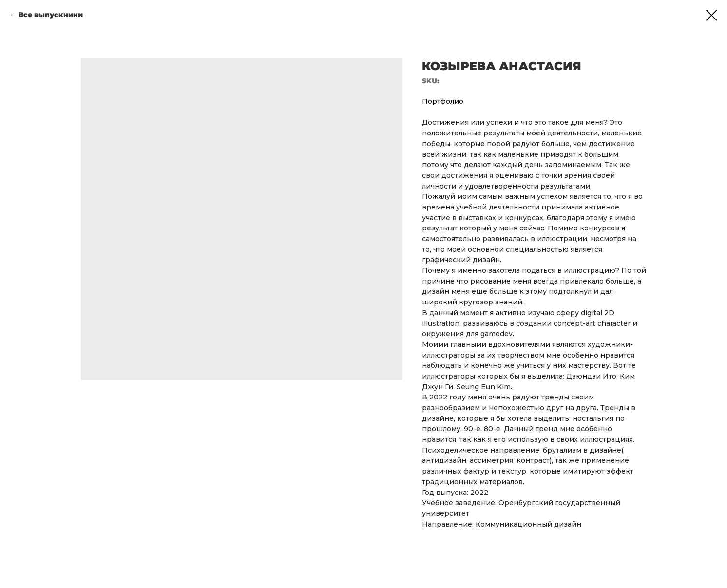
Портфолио (443, 101)
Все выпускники (51, 15)
